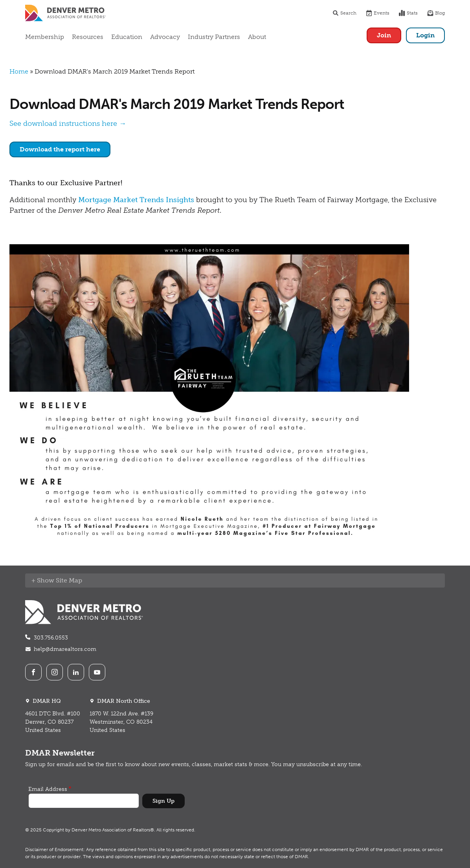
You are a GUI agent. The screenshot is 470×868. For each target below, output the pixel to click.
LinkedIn (76, 672)
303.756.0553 (51, 638)
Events (378, 13)
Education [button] (127, 37)
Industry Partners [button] (214, 37)
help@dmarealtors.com (65, 649)
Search (344, 13)
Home (19, 71)
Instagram (55, 672)
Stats (408, 13)
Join (384, 35)
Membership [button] (45, 37)
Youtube (97, 672)
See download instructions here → (68, 123)
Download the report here (60, 149)
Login (425, 35)
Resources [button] (88, 37)
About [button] (257, 37)
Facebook (33, 672)
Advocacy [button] (165, 37)
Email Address (48, 789)
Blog (436, 13)
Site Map (69, 580)
